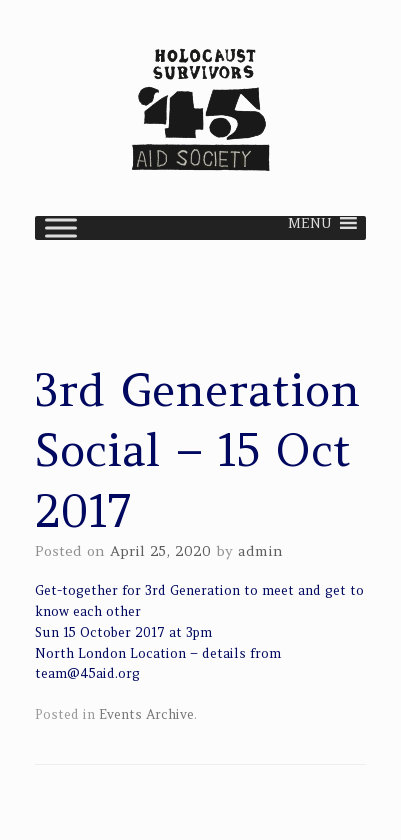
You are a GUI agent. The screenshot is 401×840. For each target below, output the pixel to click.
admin (260, 551)
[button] (309, 228)
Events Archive (146, 714)
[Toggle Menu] (61, 227)
